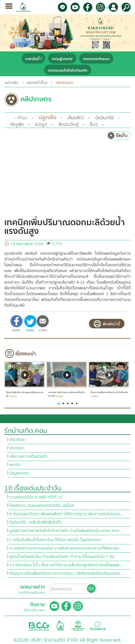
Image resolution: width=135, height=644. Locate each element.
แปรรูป (41, 124)
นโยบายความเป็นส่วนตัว (28, 457)
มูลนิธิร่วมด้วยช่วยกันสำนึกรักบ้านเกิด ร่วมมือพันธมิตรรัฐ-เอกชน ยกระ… (66, 531)
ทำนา (22, 118)
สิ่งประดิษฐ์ (69, 124)
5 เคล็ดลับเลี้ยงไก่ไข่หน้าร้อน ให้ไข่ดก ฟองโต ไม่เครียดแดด (55, 540)
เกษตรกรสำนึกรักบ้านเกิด (68, 70)
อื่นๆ (94, 124)
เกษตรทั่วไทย (37, 83)
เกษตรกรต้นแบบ (96, 59)
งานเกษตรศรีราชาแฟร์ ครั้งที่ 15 (36, 497)
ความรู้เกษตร (62, 59)
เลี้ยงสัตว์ (76, 118)
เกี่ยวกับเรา (18, 440)
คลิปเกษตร (64, 83)
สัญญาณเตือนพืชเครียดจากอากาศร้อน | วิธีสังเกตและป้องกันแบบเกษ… (66, 574)
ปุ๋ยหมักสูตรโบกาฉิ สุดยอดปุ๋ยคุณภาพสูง (25, 394)
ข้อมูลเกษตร (19, 473)
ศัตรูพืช (17, 124)
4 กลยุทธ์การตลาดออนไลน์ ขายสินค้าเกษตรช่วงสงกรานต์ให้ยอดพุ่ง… (66, 548)
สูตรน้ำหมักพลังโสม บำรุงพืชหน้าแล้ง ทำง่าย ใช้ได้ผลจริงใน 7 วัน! (62, 557)
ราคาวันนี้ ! (33, 59)
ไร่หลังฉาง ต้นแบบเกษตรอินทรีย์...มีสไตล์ (42, 506)
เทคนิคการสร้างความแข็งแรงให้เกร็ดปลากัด (66, 394)
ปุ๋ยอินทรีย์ (105, 118)
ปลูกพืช (47, 117)
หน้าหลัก (12, 83)
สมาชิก (15, 465)
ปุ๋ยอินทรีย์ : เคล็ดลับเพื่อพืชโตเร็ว (36, 522)
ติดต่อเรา (17, 448)
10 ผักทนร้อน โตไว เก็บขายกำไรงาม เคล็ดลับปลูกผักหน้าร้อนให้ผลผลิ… (66, 565)
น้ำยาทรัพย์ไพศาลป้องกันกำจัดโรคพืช (109, 394)
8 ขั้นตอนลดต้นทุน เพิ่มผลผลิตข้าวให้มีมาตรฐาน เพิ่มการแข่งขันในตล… (66, 514)
